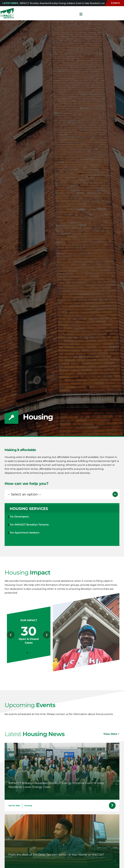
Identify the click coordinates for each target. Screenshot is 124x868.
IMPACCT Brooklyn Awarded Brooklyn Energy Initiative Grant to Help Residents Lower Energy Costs (70, 3)
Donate (114, 3)
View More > (111, 734)
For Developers (19, 517)
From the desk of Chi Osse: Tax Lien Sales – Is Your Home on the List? (56, 855)
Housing (28, 806)
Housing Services (29, 509)
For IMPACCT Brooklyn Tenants (29, 525)
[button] (62, 494)
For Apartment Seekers (24, 533)
